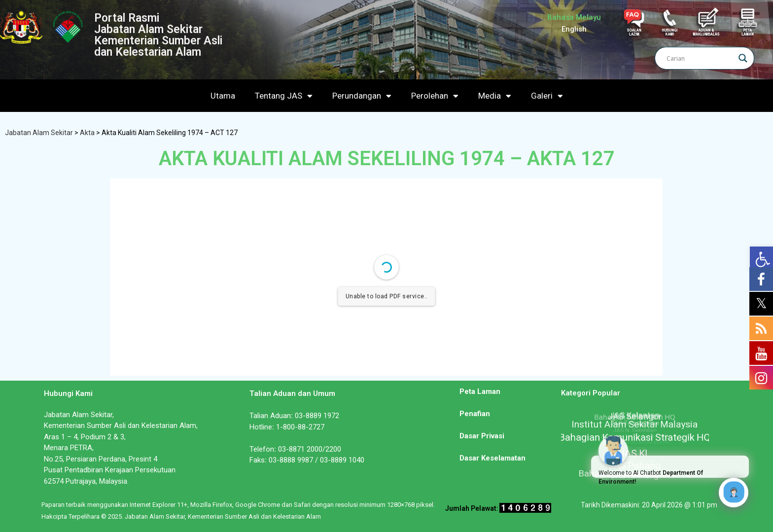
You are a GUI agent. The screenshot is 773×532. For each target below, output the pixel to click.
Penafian (475, 414)
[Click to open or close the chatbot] (734, 493)
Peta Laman (480, 391)
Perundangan (362, 96)
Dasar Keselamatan (492, 458)
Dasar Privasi (482, 436)
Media (495, 96)
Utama (223, 96)
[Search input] (700, 58)
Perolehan (435, 96)
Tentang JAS (284, 96)
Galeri (547, 96)
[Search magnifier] (743, 58)
